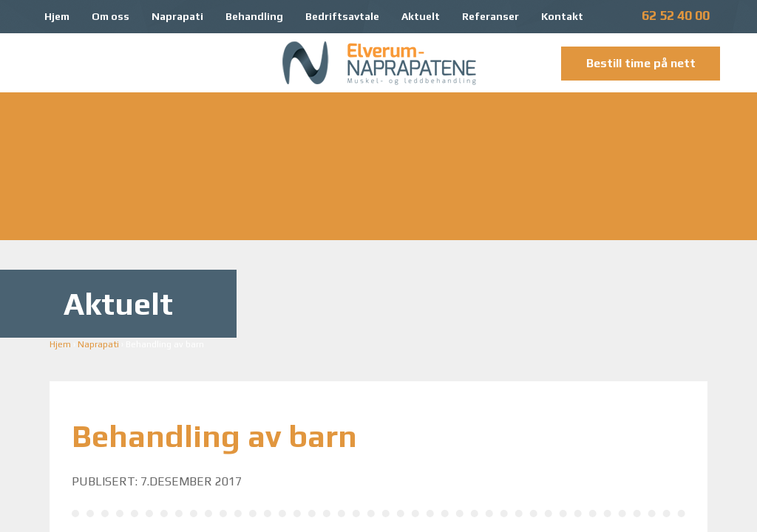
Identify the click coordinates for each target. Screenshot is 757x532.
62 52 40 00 (676, 15)
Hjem (57, 16)
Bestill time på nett (641, 63)
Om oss (111, 16)
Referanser (490, 16)
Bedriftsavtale (342, 16)
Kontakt (562, 16)
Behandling (254, 16)
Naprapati (177, 16)
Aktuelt (421, 16)
